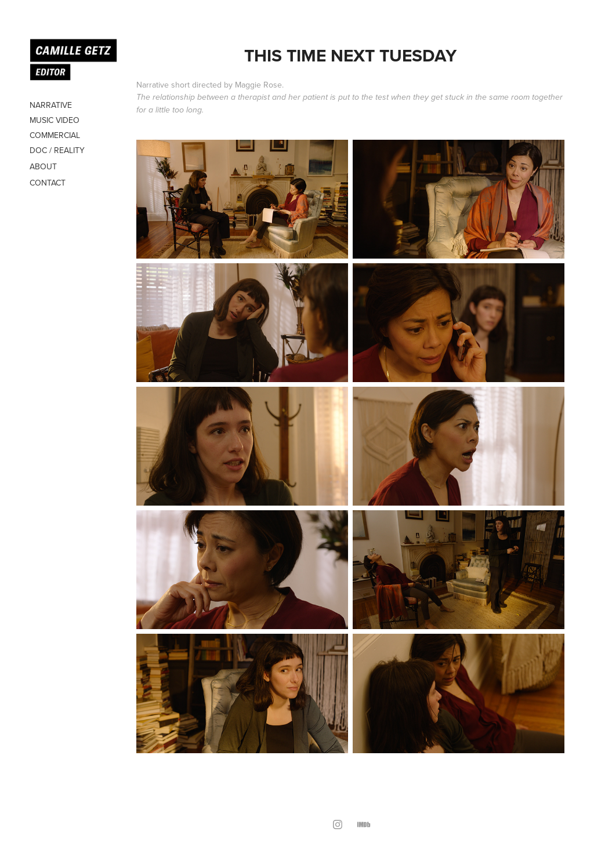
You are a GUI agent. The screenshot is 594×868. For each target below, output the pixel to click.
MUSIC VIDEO (55, 120)
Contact (48, 183)
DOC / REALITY (57, 150)
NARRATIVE (51, 105)
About (43, 166)
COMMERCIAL (55, 135)
